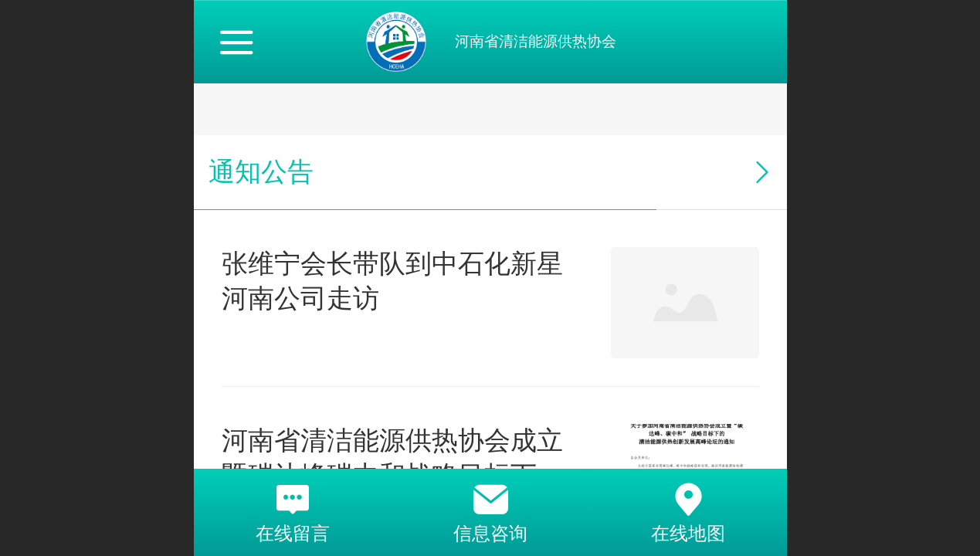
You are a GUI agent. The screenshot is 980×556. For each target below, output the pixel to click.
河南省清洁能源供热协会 (536, 41)
